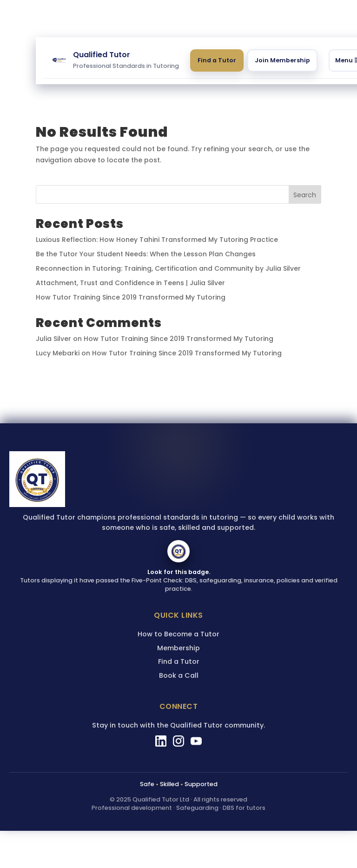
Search (305, 195)
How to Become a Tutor (178, 634)
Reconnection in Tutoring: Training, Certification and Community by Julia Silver (168, 268)
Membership (178, 648)
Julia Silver (53, 339)
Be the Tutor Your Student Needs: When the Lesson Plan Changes (146, 254)
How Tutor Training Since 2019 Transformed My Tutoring (131, 297)
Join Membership (282, 60)
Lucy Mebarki (58, 353)
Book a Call (179, 675)
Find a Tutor (217, 60)
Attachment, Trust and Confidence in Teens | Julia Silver (130, 283)
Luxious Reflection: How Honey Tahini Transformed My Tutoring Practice (157, 240)
